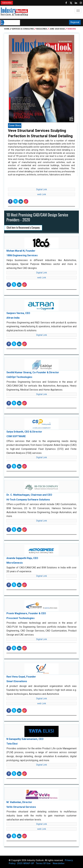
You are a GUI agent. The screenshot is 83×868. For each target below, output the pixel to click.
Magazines (42, 29)
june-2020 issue (57, 29)
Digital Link (42, 189)
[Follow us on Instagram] (81, 3)
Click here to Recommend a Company (23, 228)
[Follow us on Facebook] (66, 3)
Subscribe (7, 3)
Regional (75, 22)
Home (8, 29)
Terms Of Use (43, 863)
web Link (42, 194)
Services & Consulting (23, 29)
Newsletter (59, 863)
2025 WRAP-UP (26, 863)
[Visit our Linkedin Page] (76, 3)
